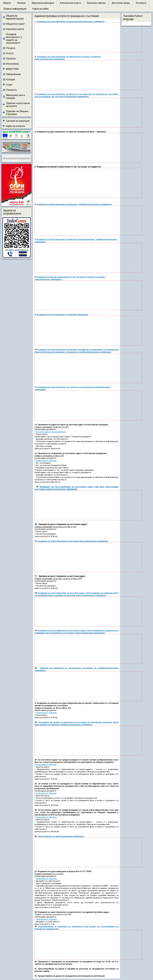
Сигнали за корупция (18, 121)
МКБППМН (12, 69)
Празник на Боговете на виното (18, 105)
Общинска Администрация (15, 17)
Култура (10, 79)
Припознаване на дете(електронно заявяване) (61, 836)
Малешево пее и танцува (15, 97)
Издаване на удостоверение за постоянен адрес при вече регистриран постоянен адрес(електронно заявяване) (76, 488)
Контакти (141, 3)
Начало (7, 3)
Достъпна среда (121, 3)
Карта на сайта (40, 9)
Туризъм (11, 59)
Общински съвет (15, 24)
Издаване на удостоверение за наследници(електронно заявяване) (71, 21)
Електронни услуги (70, 3)
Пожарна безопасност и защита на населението (14, 39)
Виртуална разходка (43, 3)
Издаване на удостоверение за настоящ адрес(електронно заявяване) (73, 541)
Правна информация (15, 9)
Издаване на (43, 204)
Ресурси (11, 48)
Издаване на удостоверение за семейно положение (62, 314)
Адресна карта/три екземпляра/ (51, 432)
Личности (11, 90)
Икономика (12, 64)
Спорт (9, 85)
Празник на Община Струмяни (17, 113)
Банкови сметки (96, 3)
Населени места (15, 29)
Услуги (10, 53)
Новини (21, 3)
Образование (13, 74)
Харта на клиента (15, 126)
